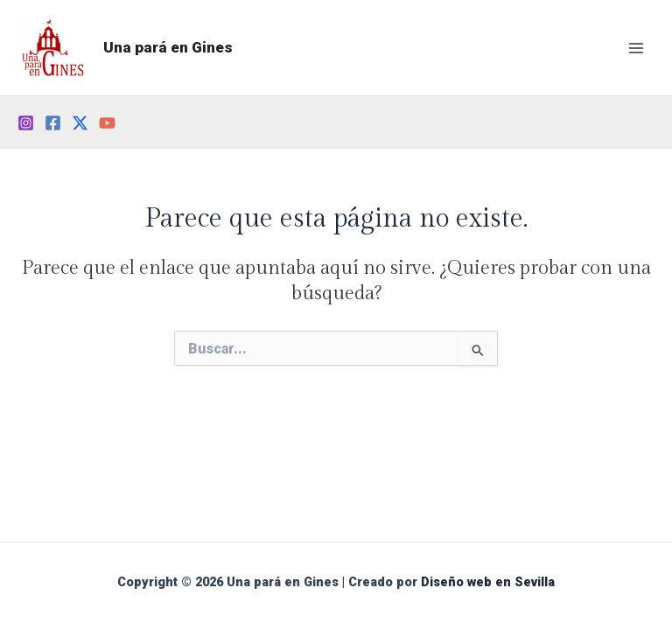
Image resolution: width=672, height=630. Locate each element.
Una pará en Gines (168, 47)
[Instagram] (26, 123)
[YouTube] (107, 123)
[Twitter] (80, 123)
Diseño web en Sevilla (488, 582)
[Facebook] (53, 123)
